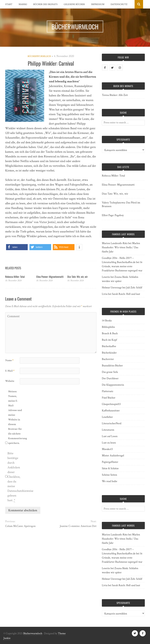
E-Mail (10, 371)
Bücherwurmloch (39, 56)
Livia (105, 294)
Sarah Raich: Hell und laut (126, 294)
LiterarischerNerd (112, 423)
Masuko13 (107, 449)
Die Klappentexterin (113, 385)
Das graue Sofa (110, 372)
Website (10, 381)
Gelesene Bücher (74, 4)
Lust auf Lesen (110, 436)
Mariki (23, 4)
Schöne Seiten (109, 475)
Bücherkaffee (109, 346)
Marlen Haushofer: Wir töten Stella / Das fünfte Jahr (121, 247)
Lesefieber (107, 417)
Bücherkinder (109, 353)
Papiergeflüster (110, 462)
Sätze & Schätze (110, 468)
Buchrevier (108, 359)
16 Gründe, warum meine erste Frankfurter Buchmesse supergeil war (122, 266)
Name (9, 360)
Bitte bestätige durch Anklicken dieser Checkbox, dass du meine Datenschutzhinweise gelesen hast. (14, 477)
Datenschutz (119, 4)
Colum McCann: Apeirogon (20, 526)
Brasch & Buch (110, 333)
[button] (17, 247)
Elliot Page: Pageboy (113, 215)
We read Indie (109, 481)
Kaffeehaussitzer (111, 411)
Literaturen (108, 430)
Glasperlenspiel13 (111, 404)
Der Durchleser (110, 378)
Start (9, 4)
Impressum (98, 4)
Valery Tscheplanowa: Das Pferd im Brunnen (121, 204)
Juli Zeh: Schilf (134, 288)
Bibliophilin (108, 327)
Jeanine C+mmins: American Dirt (78, 526)
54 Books (107, 321)
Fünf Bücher (109, 398)
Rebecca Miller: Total (15, 277)
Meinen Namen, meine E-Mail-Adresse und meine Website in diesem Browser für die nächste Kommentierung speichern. (15, 417)
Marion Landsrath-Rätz (115, 243)
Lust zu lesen (109, 443)
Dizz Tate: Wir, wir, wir (78, 277)
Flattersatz (107, 391)
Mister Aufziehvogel (113, 456)
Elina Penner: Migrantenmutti (50, 277)
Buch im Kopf (109, 340)
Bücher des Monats (45, 4)
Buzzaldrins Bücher (112, 366)
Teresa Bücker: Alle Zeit (115, 95)
